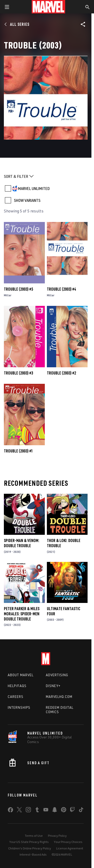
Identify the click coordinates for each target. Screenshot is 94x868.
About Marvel (21, 675)
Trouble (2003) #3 (18, 373)
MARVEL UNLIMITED (34, 188)
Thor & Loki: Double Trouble (64, 543)
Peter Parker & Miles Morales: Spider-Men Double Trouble (22, 614)
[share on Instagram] (28, 811)
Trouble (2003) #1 (18, 451)
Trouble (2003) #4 (61, 289)
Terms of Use (34, 836)
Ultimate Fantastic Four (64, 611)
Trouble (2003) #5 (18, 289)
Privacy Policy (57, 836)
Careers (16, 697)
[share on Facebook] (10, 811)
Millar (8, 295)
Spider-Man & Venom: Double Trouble (22, 543)
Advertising (57, 675)
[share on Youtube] (46, 811)
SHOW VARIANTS (27, 200)
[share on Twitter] (19, 811)
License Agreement (70, 848)
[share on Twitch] (72, 811)
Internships (19, 707)
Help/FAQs (17, 686)
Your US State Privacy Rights (29, 842)
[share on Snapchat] (55, 811)
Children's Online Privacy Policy (30, 848)
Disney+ (53, 686)
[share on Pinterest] (64, 811)
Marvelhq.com (59, 697)
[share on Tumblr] (37, 811)
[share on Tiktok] (81, 811)
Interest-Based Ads (33, 854)
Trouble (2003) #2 (61, 373)
